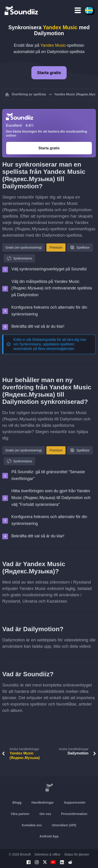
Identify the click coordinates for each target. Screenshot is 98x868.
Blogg (17, 803)
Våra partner (20, 814)
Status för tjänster (77, 854)
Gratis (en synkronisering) (24, 247)
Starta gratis (49, 73)
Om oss (45, 814)
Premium (56, 247)
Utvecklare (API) (64, 825)
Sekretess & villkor (47, 854)
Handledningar (43, 803)
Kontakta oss (32, 825)
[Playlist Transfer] (22, 10)
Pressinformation (74, 814)
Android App (49, 836)
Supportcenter (75, 803)
